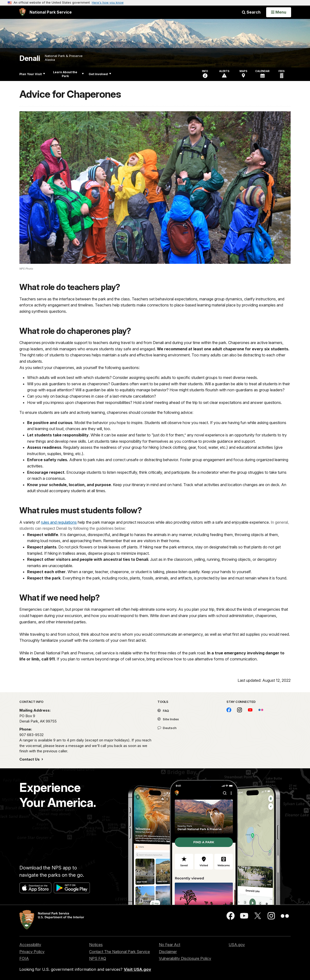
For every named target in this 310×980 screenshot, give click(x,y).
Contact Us (30, 759)
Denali (30, 58)
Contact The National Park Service (120, 952)
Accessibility (30, 945)
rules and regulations (59, 522)
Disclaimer (168, 952)
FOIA (24, 958)
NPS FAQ (98, 958)
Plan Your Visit (32, 74)
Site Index (168, 719)
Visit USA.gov (137, 969)
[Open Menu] (279, 12)
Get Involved (100, 74)
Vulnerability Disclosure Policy (185, 958)
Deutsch (167, 728)
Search (251, 12)
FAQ (163, 711)
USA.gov (237, 945)
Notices (96, 945)
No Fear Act (170, 945)
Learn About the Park (68, 74)
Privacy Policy (32, 952)
